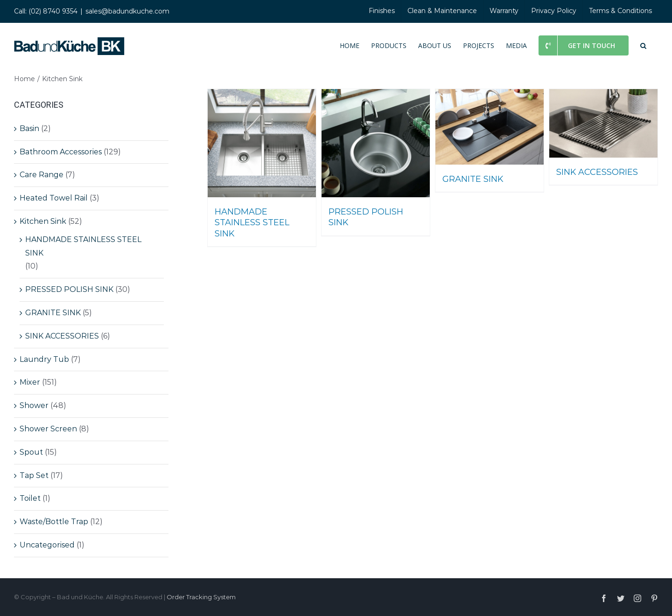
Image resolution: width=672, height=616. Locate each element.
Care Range (42, 175)
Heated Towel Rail (54, 198)
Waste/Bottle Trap (54, 522)
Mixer (30, 382)
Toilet (30, 498)
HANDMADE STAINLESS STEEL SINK (83, 246)
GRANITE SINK (53, 313)
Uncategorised (47, 545)
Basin (29, 128)
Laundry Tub (44, 359)
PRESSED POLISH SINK (69, 289)
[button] (643, 45)
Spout (31, 452)
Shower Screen (48, 429)
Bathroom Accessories (61, 152)
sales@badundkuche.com (127, 11)
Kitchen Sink (43, 221)
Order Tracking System (201, 597)
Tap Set (34, 475)
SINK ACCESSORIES (62, 336)
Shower (34, 405)
